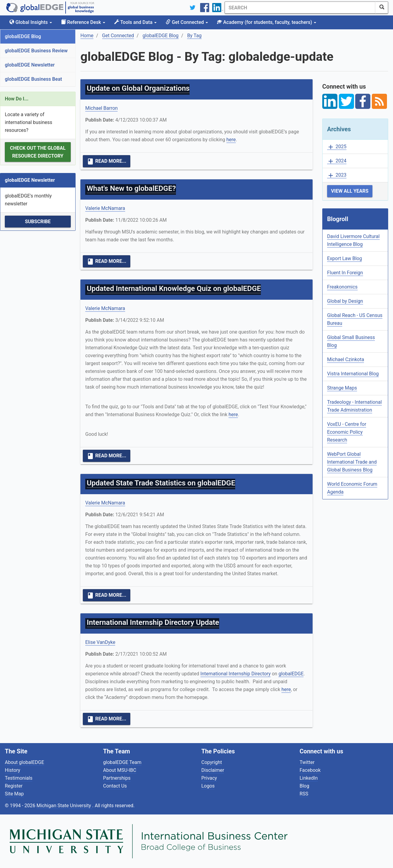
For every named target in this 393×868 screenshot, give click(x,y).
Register (14, 786)
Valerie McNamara (105, 208)
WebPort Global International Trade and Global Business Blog (352, 462)
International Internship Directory (235, 674)
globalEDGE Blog (23, 36)
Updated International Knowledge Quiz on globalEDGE (174, 289)
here (231, 140)
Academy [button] (267, 22)
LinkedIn (309, 778)
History (13, 770)
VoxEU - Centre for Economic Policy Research (347, 432)
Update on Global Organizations (138, 88)
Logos (208, 786)
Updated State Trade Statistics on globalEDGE (161, 483)
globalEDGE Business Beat (33, 79)
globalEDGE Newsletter (30, 65)
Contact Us (115, 786)
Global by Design (345, 301)
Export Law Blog (344, 258)
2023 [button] (337, 175)
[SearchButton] (382, 8)
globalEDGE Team (122, 762)
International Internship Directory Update (153, 622)
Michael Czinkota (346, 359)
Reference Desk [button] (83, 22)
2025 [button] (337, 147)
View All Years (350, 191)
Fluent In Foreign (345, 273)
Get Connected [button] (187, 22)
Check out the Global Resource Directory (38, 152)
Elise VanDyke (100, 642)
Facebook (310, 770)
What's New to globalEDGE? (131, 188)
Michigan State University (64, 806)
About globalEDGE (24, 762)
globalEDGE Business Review (36, 51)
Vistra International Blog (353, 374)
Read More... (107, 162)
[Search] (300, 8)
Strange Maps (342, 388)
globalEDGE (291, 674)
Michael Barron (101, 108)
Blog (304, 786)
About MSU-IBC (120, 770)
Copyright (212, 762)
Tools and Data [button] (135, 22)
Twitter (307, 762)
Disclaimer (213, 770)
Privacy (209, 778)
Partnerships (117, 778)
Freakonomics (342, 287)
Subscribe (38, 222)
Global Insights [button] (31, 22)
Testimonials (19, 778)
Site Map (14, 794)
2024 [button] (337, 161)
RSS (304, 794)
